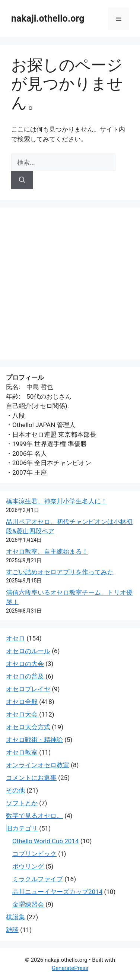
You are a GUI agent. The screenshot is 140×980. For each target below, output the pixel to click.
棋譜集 (15, 917)
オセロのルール (28, 651)
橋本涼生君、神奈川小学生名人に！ (57, 501)
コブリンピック (34, 854)
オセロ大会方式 (28, 727)
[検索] (22, 180)
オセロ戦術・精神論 (34, 740)
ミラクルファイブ (38, 879)
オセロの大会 (25, 664)
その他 (15, 790)
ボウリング (28, 866)
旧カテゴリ (22, 828)
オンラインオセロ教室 (38, 765)
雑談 (12, 930)
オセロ (15, 638)
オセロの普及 (25, 676)
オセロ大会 (22, 714)
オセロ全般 (22, 702)
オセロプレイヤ (28, 689)
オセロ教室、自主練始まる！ (47, 551)
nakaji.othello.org (48, 18)
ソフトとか (22, 803)
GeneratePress (70, 968)
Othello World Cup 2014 (45, 841)
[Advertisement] (70, 284)
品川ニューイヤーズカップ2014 (57, 892)
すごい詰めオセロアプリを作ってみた (60, 572)
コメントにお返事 (31, 778)
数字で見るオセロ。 (34, 816)
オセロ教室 (22, 752)
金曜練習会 (28, 904)
